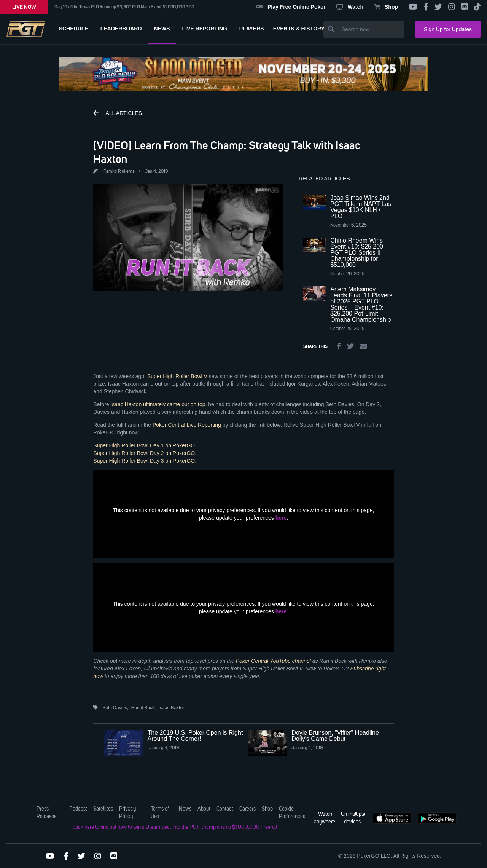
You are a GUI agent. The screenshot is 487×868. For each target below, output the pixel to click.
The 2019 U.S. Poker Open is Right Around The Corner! (195, 736)
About (204, 809)
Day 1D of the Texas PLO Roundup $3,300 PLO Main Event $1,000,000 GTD (124, 7)
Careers (247, 809)
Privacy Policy (127, 813)
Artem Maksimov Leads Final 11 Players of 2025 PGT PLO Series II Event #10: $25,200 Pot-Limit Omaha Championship (361, 304)
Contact (225, 809)
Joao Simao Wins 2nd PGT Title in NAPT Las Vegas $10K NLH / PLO (361, 207)
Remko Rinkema (119, 172)
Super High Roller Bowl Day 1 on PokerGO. (145, 445)
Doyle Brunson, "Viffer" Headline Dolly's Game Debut (335, 736)
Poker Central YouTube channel (273, 661)
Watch (350, 7)
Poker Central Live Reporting (187, 425)
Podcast (78, 809)
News (185, 809)
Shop (386, 7)
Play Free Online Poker (291, 7)
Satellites (103, 809)
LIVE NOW (24, 7)
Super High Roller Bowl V (177, 376)
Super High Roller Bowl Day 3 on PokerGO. (146, 461)
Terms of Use (160, 813)
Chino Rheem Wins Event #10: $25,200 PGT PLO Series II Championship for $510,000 (357, 253)
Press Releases (46, 813)
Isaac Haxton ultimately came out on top (158, 404)
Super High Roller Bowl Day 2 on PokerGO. (145, 453)
